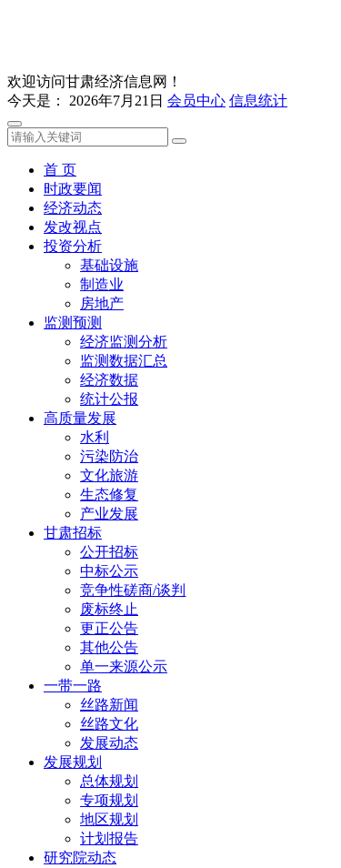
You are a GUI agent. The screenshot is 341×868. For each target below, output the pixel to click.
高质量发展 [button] (80, 418)
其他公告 (109, 647)
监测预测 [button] (73, 323)
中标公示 (109, 571)
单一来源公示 (124, 666)
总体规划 (109, 781)
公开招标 (109, 552)
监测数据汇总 (124, 361)
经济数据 (109, 380)
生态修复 (109, 495)
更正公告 (109, 628)
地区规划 (109, 819)
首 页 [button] (60, 170)
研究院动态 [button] (80, 858)
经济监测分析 (124, 342)
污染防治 (109, 456)
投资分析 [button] (73, 246)
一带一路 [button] (73, 686)
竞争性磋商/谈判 (133, 590)
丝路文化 (109, 724)
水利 (95, 437)
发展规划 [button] (73, 762)
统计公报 (109, 399)
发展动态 (109, 743)
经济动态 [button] (73, 208)
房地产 (102, 303)
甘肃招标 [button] (73, 533)
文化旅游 (109, 475)
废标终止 (109, 609)
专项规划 (109, 800)
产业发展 (109, 514)
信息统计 (258, 101)
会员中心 (196, 101)
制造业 (102, 284)
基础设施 (109, 265)
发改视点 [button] (73, 227)
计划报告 (109, 838)
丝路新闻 (109, 705)
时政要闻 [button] (73, 189)
